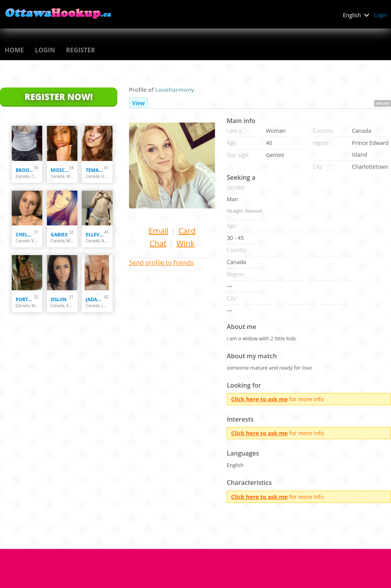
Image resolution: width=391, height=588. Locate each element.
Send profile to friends (161, 263)
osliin (59, 299)
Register (81, 50)
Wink (185, 243)
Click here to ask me (259, 399)
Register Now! (59, 97)
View (138, 103)
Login (381, 15)
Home (14, 50)
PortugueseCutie (25, 299)
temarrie (95, 170)
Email (159, 231)
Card (187, 231)
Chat (158, 243)
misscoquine (60, 170)
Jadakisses (95, 299)
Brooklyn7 (25, 170)
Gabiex (59, 235)
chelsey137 (25, 235)
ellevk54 (95, 235)
